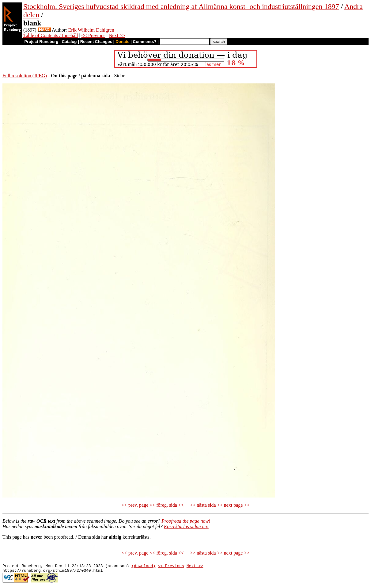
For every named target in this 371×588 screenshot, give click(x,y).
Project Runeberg (41, 42)
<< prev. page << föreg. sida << (153, 505)
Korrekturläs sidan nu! (186, 527)
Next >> (117, 35)
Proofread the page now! (186, 521)
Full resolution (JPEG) (25, 76)
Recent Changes (96, 42)
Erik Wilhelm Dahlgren (91, 30)
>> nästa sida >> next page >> (220, 505)
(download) (143, 567)
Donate (122, 42)
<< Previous (93, 35)
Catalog (69, 42)
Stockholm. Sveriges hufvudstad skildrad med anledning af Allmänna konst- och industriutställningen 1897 (181, 6)
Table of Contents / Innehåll (51, 35)
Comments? (145, 42)
